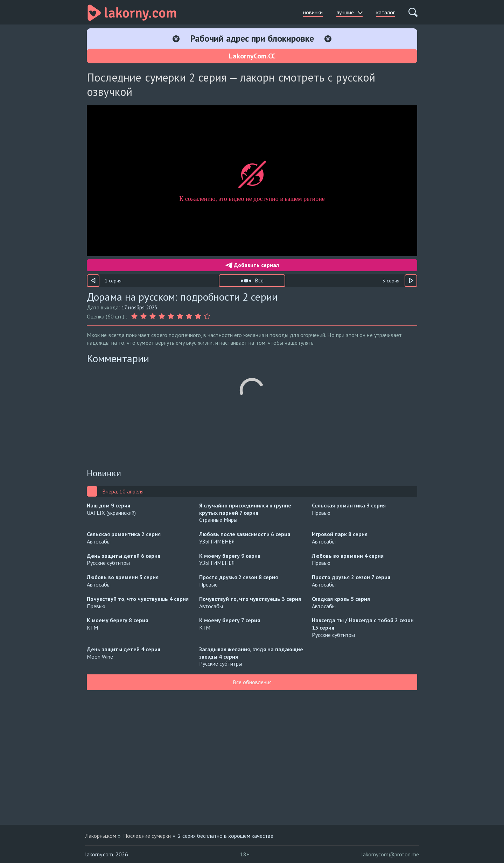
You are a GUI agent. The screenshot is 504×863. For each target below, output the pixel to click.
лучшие (349, 12)
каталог (386, 12)
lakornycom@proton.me (390, 854)
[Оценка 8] (198, 316)
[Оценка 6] (180, 316)
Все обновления (252, 682)
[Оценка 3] (153, 316)
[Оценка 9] (207, 316)
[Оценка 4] (162, 316)
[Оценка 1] (135, 316)
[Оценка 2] (143, 316)
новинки (313, 12)
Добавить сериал (252, 265)
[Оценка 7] (189, 316)
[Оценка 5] (171, 316)
